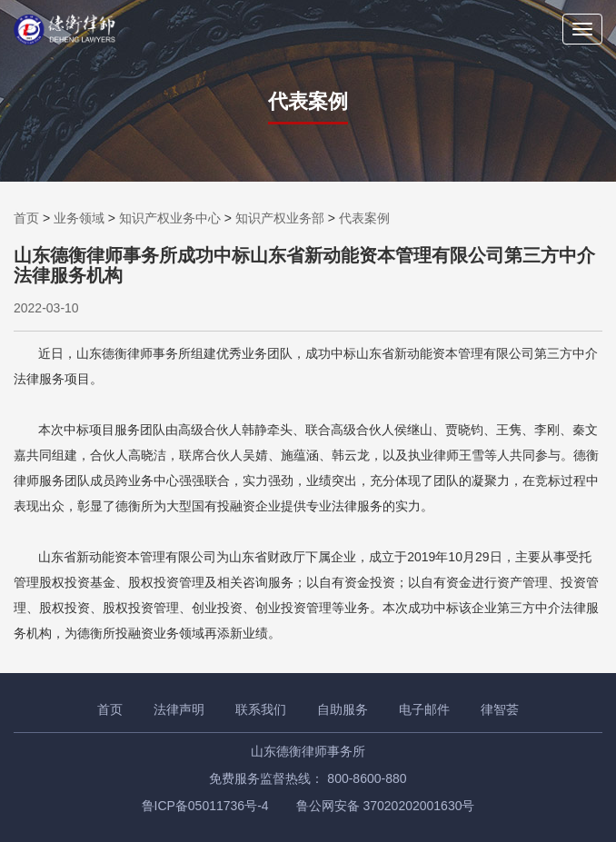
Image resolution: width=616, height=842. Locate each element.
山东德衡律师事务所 (308, 751)
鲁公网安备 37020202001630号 (386, 806)
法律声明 (179, 709)
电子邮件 (424, 709)
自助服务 (343, 709)
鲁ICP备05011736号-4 (205, 806)
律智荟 (500, 709)
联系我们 (261, 709)
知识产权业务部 (280, 218)
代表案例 (364, 218)
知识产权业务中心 (170, 218)
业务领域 (79, 218)
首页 (26, 218)
